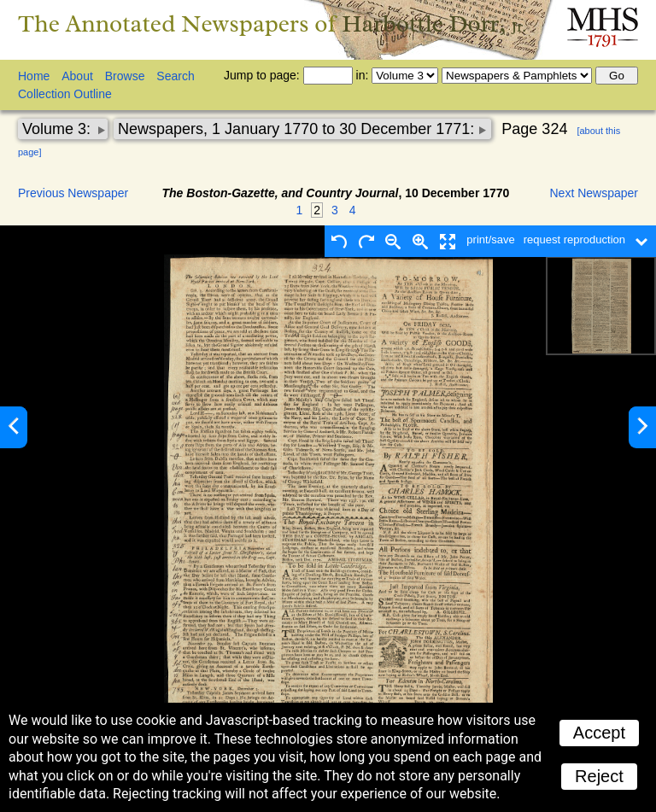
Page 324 (534, 129)
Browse (125, 76)
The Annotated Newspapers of (272, 23)
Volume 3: (59, 129)
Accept (599, 733)
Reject (599, 776)
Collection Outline (65, 94)
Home (34, 76)
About (77, 76)
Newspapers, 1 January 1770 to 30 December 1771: (298, 129)
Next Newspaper (594, 193)
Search (175, 76)
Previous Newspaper (73, 193)
